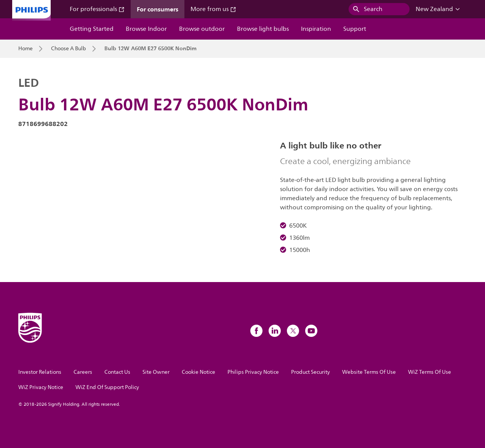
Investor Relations (40, 372)
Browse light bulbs (263, 29)
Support (355, 29)
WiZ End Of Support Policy (107, 387)
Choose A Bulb (69, 49)
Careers (83, 372)
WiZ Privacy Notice (41, 387)
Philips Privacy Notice (253, 372)
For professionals (97, 9)
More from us (213, 9)
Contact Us (117, 372)
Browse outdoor (202, 29)
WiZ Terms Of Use (430, 372)
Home (26, 49)
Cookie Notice (198, 372)
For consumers (158, 9)
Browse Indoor (146, 29)
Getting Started (92, 29)
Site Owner (156, 372)
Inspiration (316, 29)
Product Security (311, 372)
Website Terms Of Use (369, 372)
